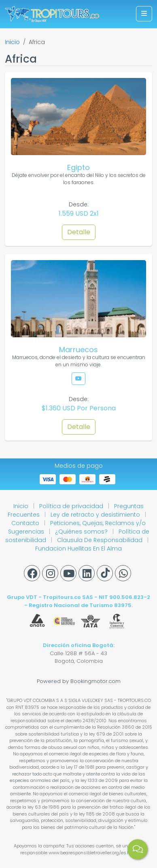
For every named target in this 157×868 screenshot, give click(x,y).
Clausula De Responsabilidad (101, 540)
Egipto (78, 167)
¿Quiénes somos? (82, 532)
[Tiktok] (105, 573)
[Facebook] (32, 573)
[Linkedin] (87, 573)
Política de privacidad (72, 506)
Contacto (26, 523)
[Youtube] (68, 573)
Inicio (12, 42)
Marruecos (78, 350)
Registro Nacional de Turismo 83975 (80, 605)
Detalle (79, 232)
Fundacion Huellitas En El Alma (78, 549)
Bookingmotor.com (95, 681)
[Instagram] (50, 573)
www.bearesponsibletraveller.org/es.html (93, 853)
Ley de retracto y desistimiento (96, 515)
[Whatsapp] (123, 573)
